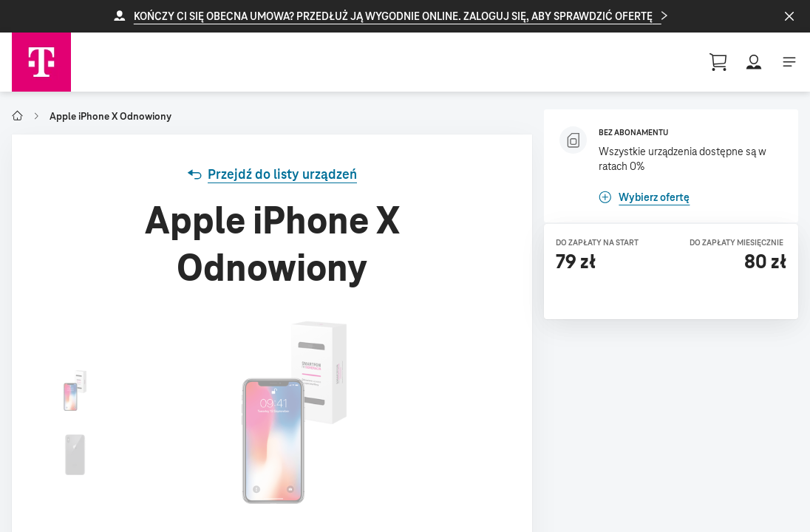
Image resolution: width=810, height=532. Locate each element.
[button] (405, 16)
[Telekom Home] (41, 62)
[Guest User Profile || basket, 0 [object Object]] (718, 62)
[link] (272, 174)
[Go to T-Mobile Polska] (17, 116)
